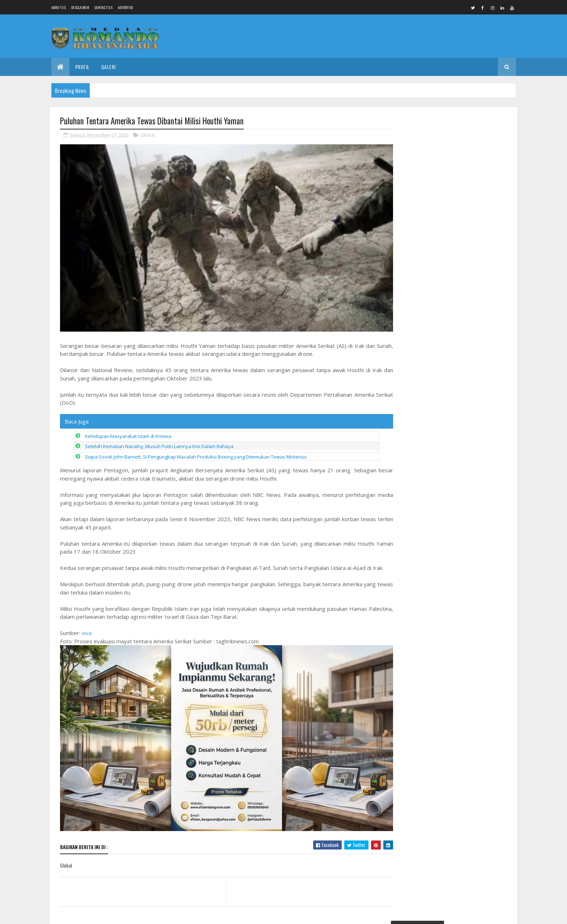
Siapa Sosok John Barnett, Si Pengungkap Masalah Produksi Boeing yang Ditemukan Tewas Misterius (196, 454)
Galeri (108, 67)
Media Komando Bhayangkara (125, 914)
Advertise (126, 7)
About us (59, 7)
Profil (82, 67)
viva (87, 631)
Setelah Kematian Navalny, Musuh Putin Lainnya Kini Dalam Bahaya (159, 444)
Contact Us (103, 7)
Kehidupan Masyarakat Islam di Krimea (128, 434)
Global (148, 135)
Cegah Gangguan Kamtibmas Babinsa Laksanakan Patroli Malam (467, 707)
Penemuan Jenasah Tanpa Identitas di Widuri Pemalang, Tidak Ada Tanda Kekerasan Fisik (451, 148)
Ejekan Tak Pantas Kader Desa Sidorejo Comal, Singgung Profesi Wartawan (468, 588)
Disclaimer (80, 7)
